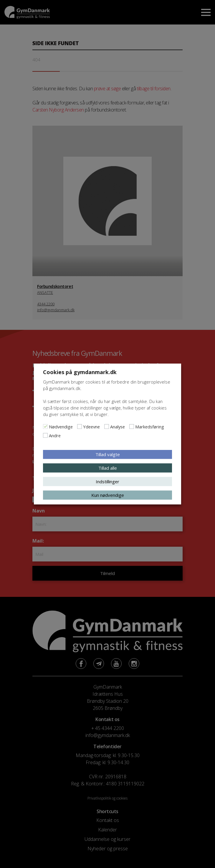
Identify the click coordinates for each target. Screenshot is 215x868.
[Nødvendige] (45, 427)
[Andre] (45, 435)
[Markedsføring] (132, 427)
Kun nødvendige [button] (108, 495)
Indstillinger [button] (107, 482)
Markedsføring (150, 427)
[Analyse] (107, 427)
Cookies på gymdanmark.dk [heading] (80, 372)
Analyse (118, 427)
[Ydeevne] (80, 427)
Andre (55, 435)
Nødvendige (61, 427)
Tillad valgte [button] (108, 454)
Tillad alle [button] (108, 468)
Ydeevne (91, 427)
